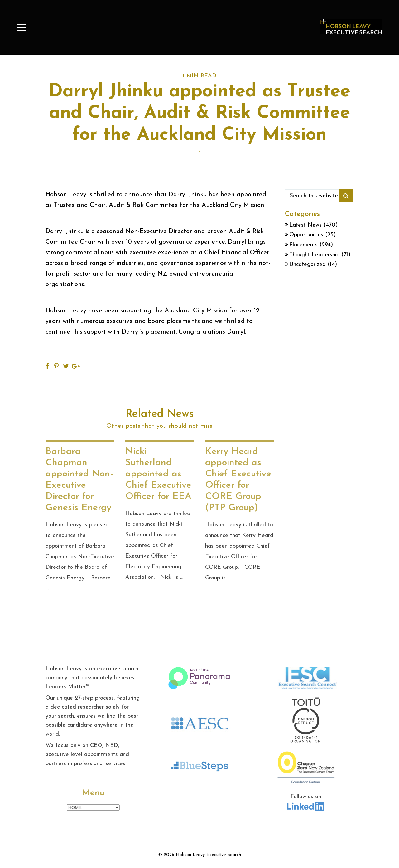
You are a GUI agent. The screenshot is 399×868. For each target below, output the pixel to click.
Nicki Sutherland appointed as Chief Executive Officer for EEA (158, 474)
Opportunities (306, 235)
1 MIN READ (199, 76)
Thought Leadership (314, 255)
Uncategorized (308, 264)
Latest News (305, 225)
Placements (303, 245)
